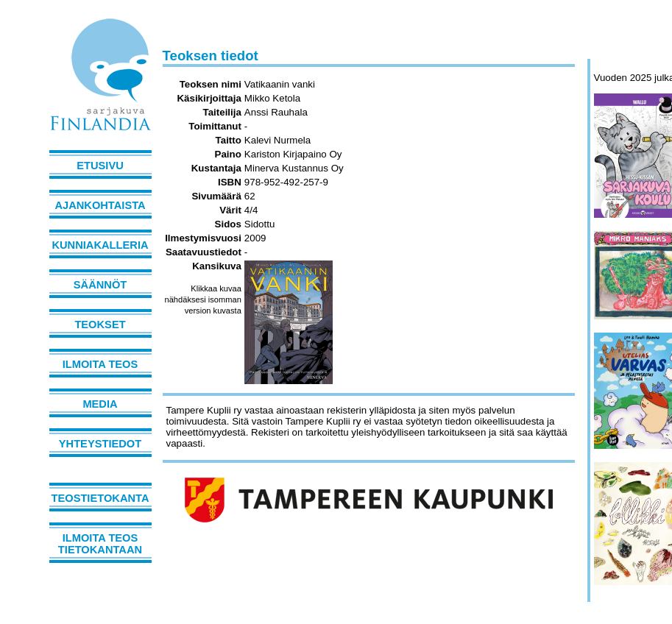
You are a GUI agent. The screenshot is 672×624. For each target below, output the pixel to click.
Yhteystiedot (100, 444)
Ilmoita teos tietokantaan (100, 544)
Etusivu (100, 166)
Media (100, 404)
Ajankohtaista (100, 205)
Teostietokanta (100, 498)
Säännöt (100, 285)
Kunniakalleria (100, 245)
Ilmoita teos (100, 364)
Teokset (100, 325)
